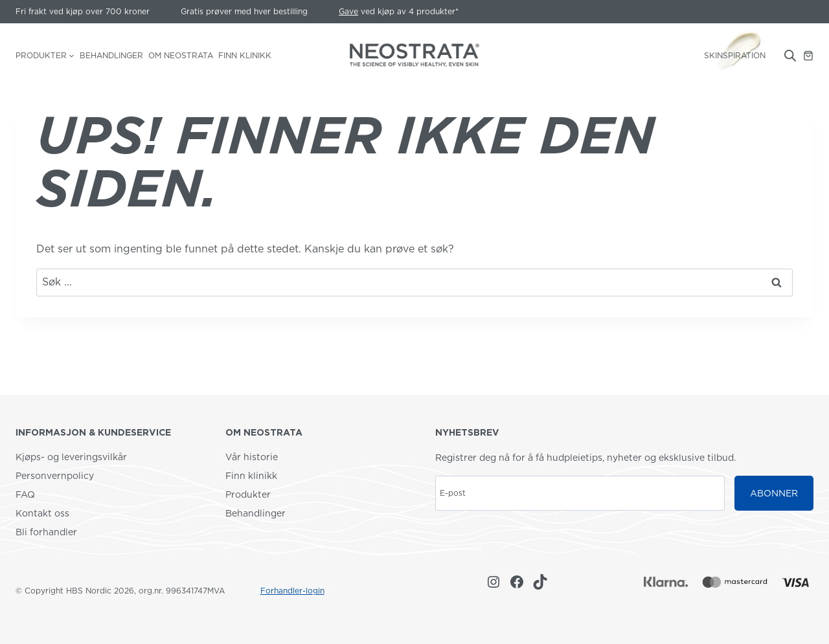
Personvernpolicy (55, 476)
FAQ (25, 494)
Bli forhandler (46, 532)
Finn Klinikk (245, 55)
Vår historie (252, 457)
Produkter (248, 494)
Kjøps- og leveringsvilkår (71, 457)
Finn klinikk (251, 476)
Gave (348, 11)
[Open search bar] (790, 56)
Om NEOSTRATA (181, 55)
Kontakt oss (42, 513)
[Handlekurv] (808, 56)
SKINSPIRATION (735, 55)
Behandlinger (111, 55)
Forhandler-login (292, 591)
